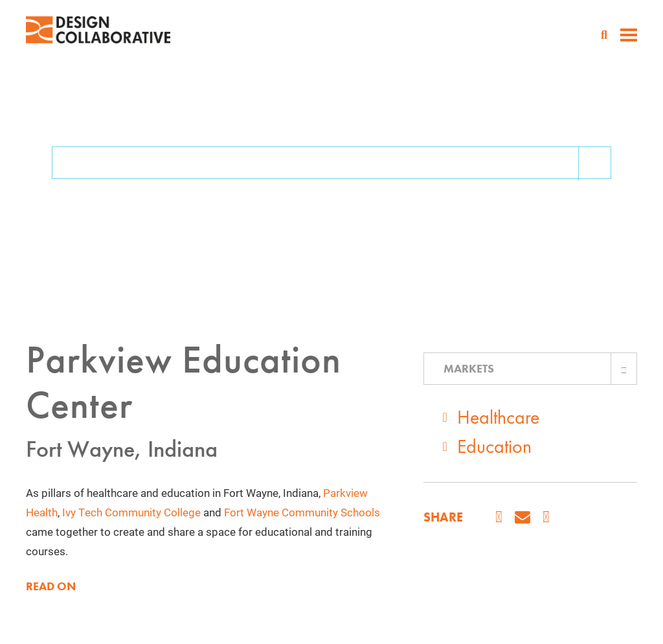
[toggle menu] (629, 36)
